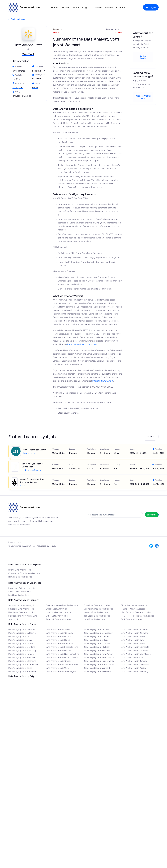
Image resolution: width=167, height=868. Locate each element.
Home (54, 7)
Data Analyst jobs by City (21, 676)
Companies (96, 7)
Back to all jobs (17, 19)
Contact (121, 7)
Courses (65, 7)
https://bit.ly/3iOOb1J (103, 381)
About (76, 7)
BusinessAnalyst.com (143, 97)
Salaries (109, 7)
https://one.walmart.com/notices (82, 344)
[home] (24, 7)
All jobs (150, 437)
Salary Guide (143, 57)
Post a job (151, 7)
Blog (84, 7)
